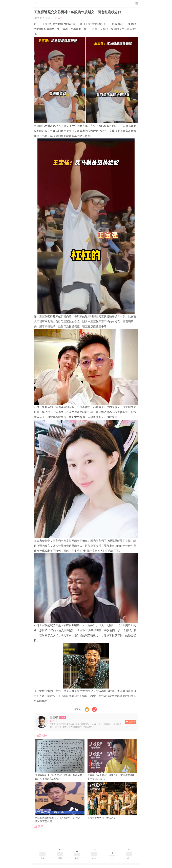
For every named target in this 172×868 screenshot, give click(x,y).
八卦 (60, 18)
